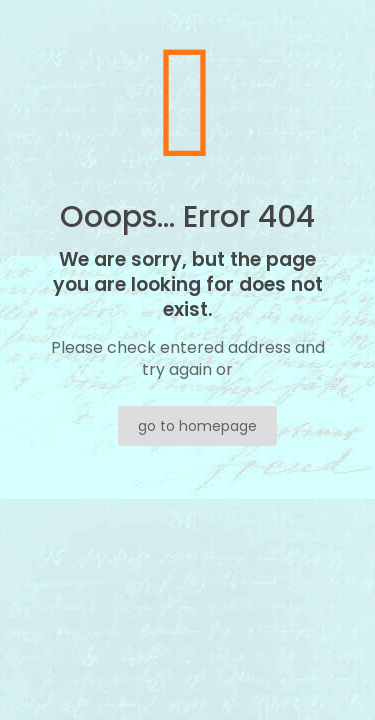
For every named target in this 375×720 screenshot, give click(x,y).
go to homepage (197, 426)
